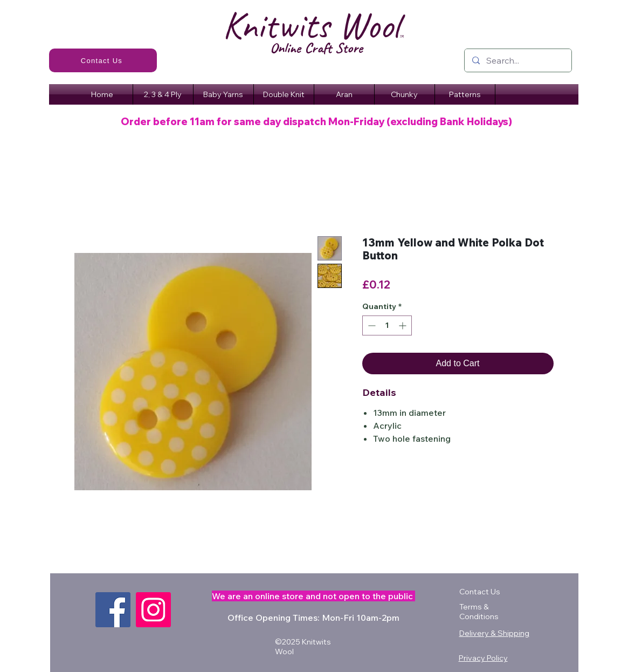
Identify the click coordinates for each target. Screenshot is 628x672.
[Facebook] (113, 610)
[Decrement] (371, 325)
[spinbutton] (387, 325)
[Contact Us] (103, 60)
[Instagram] (153, 610)
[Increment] (403, 325)
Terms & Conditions (479, 612)
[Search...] (517, 60)
